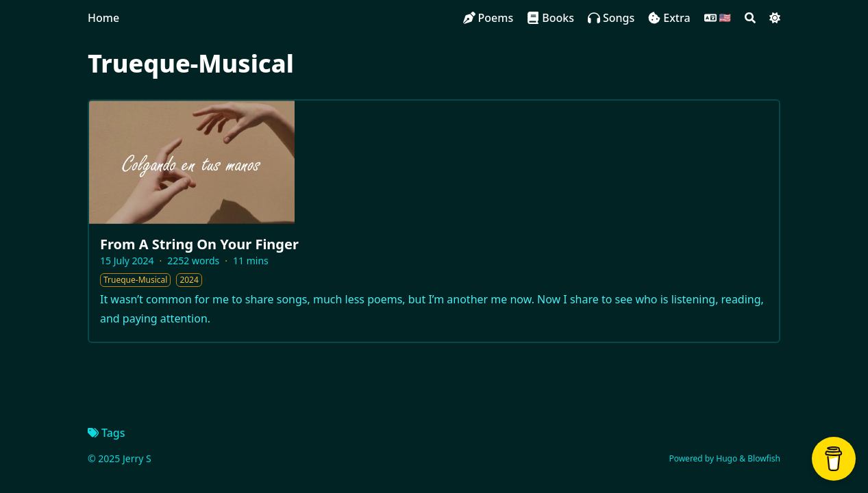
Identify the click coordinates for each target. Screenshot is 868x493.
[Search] (750, 18)
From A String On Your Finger (199, 244)
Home (103, 18)
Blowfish (764, 458)
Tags (107, 433)
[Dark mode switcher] (775, 18)
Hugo (727, 458)
